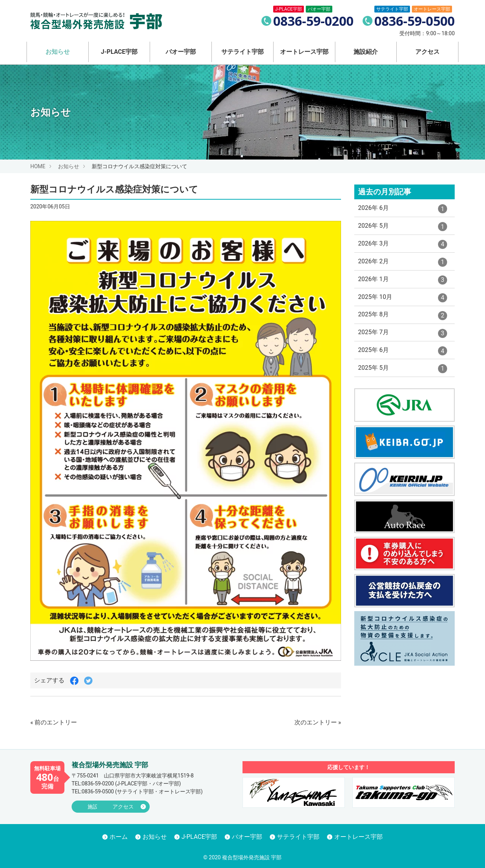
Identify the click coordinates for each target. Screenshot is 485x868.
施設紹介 (366, 52)
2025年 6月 (403, 368)
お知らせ (58, 52)
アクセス (427, 52)
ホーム (119, 837)
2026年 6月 (403, 211)
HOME (38, 166)
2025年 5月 (403, 387)
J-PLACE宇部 (119, 52)
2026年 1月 (403, 289)
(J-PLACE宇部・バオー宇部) (126, 784)
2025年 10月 (403, 309)
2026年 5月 (403, 231)
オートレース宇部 (304, 52)
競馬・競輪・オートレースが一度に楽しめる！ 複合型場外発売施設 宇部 (98, 21)
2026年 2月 (403, 270)
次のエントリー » (318, 722)
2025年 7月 (403, 348)
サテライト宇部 (242, 52)
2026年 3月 (403, 250)
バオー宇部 (181, 52)
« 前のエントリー (54, 722)
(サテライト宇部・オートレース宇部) (137, 791)
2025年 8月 (403, 328)
